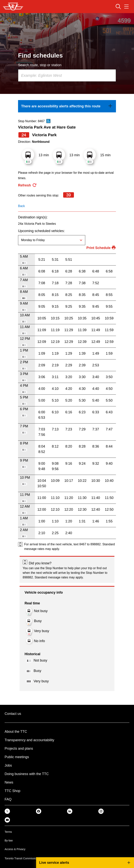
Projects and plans (19, 749)
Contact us (13, 714)
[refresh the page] (27, 185)
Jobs (8, 765)
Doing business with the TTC (27, 774)
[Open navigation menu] (126, 7)
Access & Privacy (15, 849)
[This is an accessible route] (48, 121)
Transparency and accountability (29, 740)
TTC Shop (12, 791)
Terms (8, 832)
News (9, 782)
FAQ (8, 799)
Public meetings (17, 757)
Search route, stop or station (40, 65)
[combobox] (67, 75)
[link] (67, 106)
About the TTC (16, 732)
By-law (9, 840)
